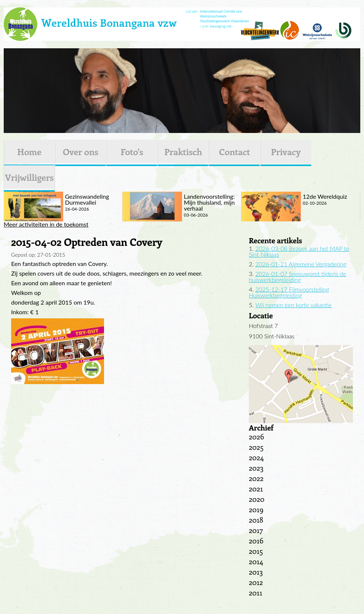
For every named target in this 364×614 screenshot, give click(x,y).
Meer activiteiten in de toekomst (46, 224)
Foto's (132, 152)
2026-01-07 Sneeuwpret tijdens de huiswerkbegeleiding (298, 277)
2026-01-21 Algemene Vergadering (301, 264)
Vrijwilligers (29, 177)
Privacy (286, 152)
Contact (235, 152)
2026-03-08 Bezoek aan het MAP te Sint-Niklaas (299, 251)
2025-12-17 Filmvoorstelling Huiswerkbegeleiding (289, 292)
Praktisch (183, 152)
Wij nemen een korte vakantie (293, 305)
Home (29, 152)
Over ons (81, 152)
